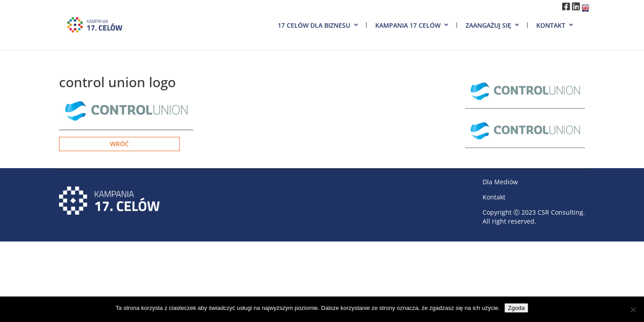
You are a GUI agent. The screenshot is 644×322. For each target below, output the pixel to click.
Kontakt (551, 25)
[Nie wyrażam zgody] (633, 309)
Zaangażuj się (488, 25)
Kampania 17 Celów (408, 25)
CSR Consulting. (561, 212)
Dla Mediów (500, 182)
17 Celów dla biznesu (314, 25)
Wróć (119, 144)
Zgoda (517, 308)
